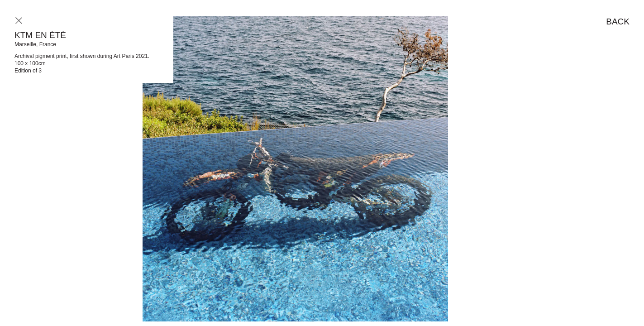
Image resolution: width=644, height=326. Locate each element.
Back (618, 22)
